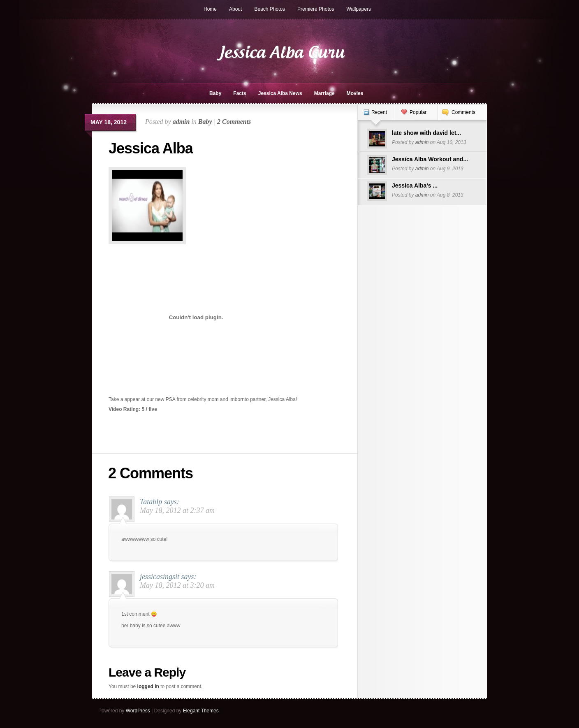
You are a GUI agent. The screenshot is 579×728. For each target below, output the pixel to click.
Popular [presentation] (418, 112)
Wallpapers (359, 9)
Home (210, 9)
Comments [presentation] (463, 112)
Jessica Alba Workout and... (430, 159)
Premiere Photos (316, 9)
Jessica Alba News (280, 93)
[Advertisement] (240, 175)
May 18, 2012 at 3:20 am (177, 585)
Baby (215, 93)
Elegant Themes (201, 711)
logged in (148, 686)
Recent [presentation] (379, 112)
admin (181, 122)
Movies (355, 93)
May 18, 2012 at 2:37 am (177, 510)
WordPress (138, 711)
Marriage (324, 93)
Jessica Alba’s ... (415, 185)
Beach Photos (270, 9)
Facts (240, 93)
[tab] (376, 117)
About (235, 9)
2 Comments (234, 122)
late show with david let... (426, 133)
